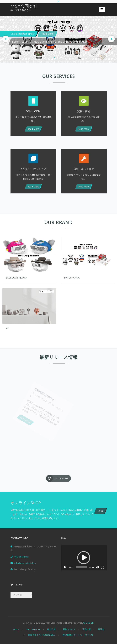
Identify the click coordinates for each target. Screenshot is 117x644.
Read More (47, 34)
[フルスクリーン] (102, 567)
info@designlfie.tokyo (25, 563)
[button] (102, 9)
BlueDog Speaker (16, 277)
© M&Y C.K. (89, 622)
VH (7, 328)
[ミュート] (97, 567)
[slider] (81, 567)
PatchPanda (72, 277)
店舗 (101, 510)
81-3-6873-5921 (22, 556)
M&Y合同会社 (24, 6)
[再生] (65, 567)
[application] (84, 557)
